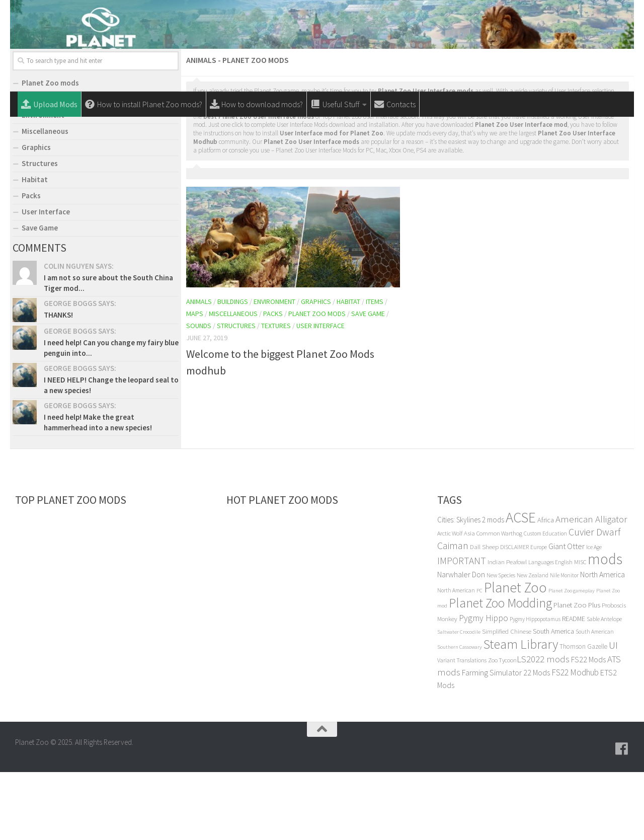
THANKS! (58, 383)
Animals (199, 369)
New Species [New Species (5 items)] (501, 643)
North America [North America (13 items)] (602, 642)
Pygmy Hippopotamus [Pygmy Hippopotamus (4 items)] (535, 687)
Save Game (368, 381)
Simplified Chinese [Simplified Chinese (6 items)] (507, 699)
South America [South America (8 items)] (553, 699)
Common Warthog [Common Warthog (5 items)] (499, 601)
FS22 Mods (588, 727)
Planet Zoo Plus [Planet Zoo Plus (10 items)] (577, 673)
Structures (236, 394)
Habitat (348, 369)
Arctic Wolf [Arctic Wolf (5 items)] (450, 601)
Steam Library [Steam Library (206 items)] (521, 712)
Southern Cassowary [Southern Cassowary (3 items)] (460, 715)
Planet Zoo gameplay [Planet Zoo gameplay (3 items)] (572, 659)
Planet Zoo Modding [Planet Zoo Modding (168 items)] (500, 671)
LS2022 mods (543, 727)
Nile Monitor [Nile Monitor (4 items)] (564, 643)
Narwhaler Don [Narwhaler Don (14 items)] (461, 642)
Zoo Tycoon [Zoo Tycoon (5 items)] (502, 728)
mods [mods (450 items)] (605, 627)
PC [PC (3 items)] (479, 659)
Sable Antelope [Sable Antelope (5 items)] (604, 687)
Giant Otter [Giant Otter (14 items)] (567, 614)
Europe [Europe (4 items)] (539, 615)
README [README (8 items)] (574, 686)
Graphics (316, 369)
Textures (276, 394)
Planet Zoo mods (317, 381)
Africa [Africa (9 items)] (546, 588)
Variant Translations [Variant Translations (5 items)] (462, 728)
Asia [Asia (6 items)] (469, 601)
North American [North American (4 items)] (456, 658)
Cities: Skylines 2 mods (471, 588)
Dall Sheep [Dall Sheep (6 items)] (484, 615)
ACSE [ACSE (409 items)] (521, 585)
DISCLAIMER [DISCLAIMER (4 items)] (514, 615)
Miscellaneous (233, 381)
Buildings (233, 369)
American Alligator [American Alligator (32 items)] (591, 587)
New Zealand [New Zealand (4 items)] (533, 643)
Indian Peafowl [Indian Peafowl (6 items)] (507, 630)
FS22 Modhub (575, 740)
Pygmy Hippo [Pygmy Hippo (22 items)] (484, 686)
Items (375, 369)
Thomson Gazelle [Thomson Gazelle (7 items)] (583, 714)
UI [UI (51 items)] (613, 713)
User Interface (320, 394)
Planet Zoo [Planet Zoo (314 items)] (515, 655)
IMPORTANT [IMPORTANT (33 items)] (462, 629)
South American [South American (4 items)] (595, 700)
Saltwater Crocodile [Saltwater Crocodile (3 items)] (459, 700)
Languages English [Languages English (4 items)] (550, 630)
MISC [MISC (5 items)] (580, 630)
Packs (273, 381)
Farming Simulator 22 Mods (506, 740)
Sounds (199, 394)
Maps (195, 381)
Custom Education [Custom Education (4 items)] (545, 601)
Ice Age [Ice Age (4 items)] (594, 615)
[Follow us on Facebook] (622, 817)
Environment (274, 369)
